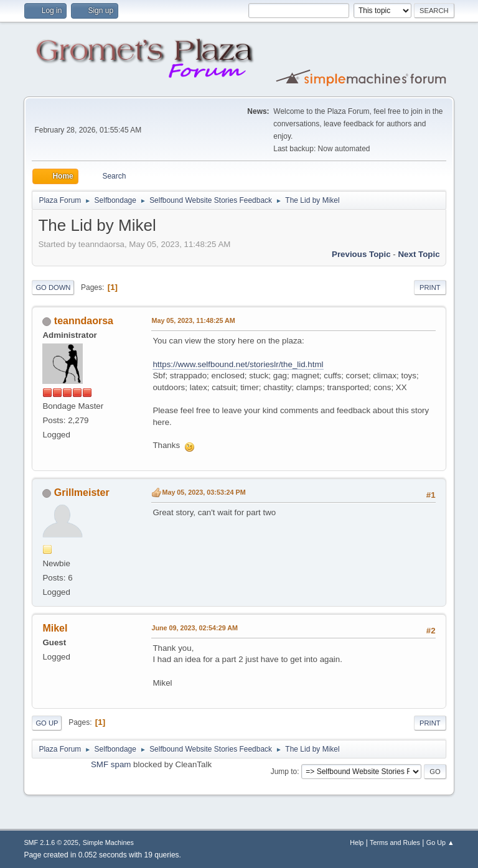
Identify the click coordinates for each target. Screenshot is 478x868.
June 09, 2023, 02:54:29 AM (194, 628)
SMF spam (111, 764)
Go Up (47, 723)
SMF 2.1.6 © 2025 (51, 842)
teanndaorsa (84, 321)
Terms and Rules (395, 842)
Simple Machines (108, 842)
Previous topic (361, 254)
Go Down (53, 287)
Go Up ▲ (440, 842)
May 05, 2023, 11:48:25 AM (193, 320)
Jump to (284, 772)
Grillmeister (82, 492)
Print (430, 287)
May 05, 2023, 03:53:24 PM (204, 492)
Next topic (419, 254)
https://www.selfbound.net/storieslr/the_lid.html (238, 364)
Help (357, 842)
